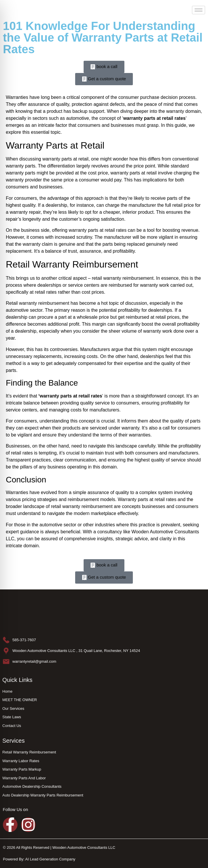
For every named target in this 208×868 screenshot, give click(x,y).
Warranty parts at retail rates (147, 499)
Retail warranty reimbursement (38, 303)
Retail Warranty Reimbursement (72, 264)
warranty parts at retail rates (98, 230)
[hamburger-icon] (199, 10)
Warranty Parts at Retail (55, 145)
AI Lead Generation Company (50, 859)
